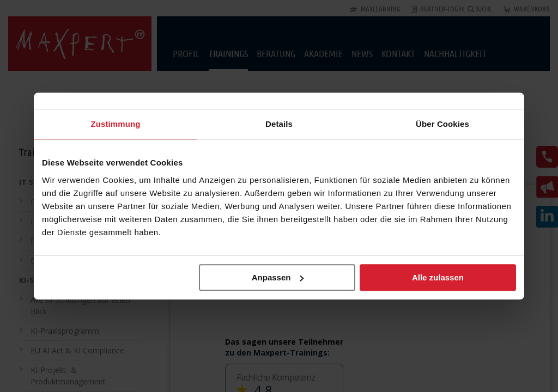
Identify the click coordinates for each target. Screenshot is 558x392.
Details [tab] (279, 124)
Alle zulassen (438, 277)
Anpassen (278, 277)
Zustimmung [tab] (116, 124)
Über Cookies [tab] (442, 124)
